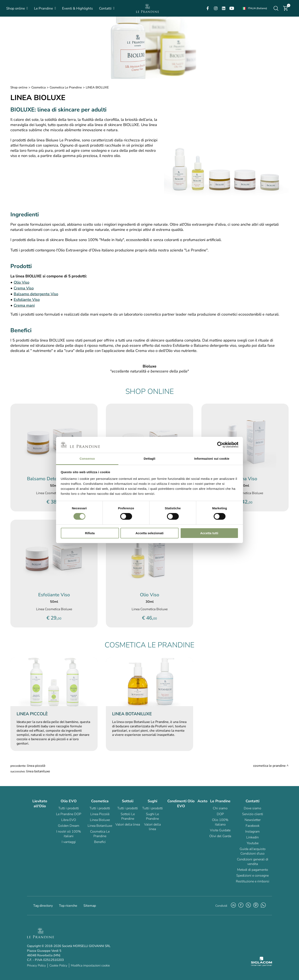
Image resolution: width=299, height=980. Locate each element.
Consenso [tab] (87, 459)
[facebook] (208, 8)
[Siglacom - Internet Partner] (262, 965)
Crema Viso (24, 288)
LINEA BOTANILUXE (38, 771)
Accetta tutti (209, 533)
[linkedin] (224, 8)
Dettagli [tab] (149, 459)
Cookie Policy (58, 965)
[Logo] (147, 8)
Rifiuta (90, 533)
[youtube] (232, 8)
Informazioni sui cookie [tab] (212, 459)
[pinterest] (256, 906)
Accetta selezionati (149, 533)
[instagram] (216, 8)
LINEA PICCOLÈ (36, 766)
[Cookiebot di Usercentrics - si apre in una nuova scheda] (220, 445)
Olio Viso (21, 282)
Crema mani (24, 305)
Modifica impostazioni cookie (90, 965)
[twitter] (248, 906)
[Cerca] (276, 8)
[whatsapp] (263, 906)
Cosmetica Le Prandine (66, 87)
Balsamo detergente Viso (36, 294)
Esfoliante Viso (27, 300)
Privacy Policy (36, 965)
